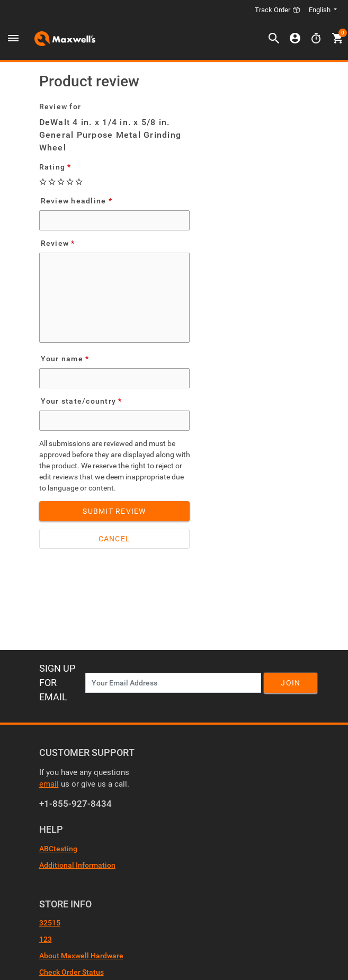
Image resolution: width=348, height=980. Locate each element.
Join (291, 683)
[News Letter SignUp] (173, 683)
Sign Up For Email (57, 683)
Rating (52, 167)
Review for (60, 106)
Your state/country (79, 401)
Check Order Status (72, 972)
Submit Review (114, 511)
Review (55, 243)
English (320, 10)
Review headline (74, 201)
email (49, 784)
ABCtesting (58, 849)
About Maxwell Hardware (81, 956)
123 (46, 939)
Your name (62, 359)
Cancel (115, 539)
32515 (50, 923)
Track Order (278, 10)
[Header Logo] (65, 39)
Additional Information (77, 865)
